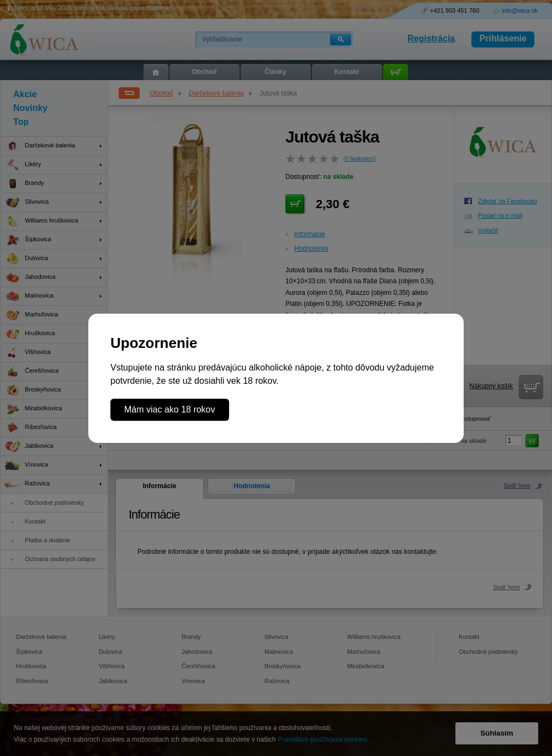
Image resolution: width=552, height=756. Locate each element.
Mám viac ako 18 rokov (170, 409)
